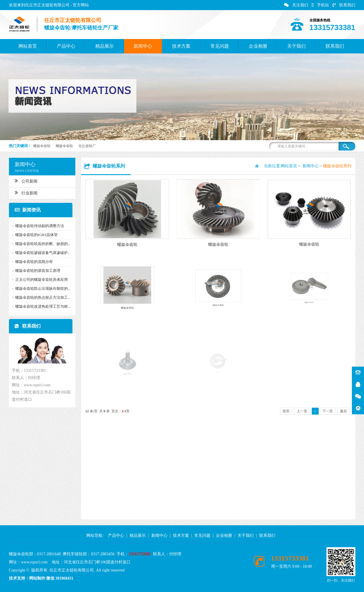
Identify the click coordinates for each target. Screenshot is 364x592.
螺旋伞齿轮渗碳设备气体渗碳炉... (41, 253)
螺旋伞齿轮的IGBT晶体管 (34, 235)
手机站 (320, 5)
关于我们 (296, 46)
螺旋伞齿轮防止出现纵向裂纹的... (41, 288)
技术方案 (181, 46)
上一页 (302, 411)
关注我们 (296, 5)
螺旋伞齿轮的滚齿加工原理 (36, 271)
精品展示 (104, 46)
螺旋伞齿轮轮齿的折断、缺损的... (41, 244)
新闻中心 (143, 46)
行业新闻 (24, 192)
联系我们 (344, 5)
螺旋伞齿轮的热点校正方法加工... (41, 297)
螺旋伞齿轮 (42, 146)
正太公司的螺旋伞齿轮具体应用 (40, 280)
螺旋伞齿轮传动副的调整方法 (38, 226)
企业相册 (258, 46)
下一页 (328, 411)
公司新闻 (24, 181)
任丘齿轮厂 (87, 146)
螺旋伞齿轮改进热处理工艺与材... (41, 306)
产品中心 (66, 46)
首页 (286, 411)
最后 (344, 411)
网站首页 (28, 46)
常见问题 (220, 46)
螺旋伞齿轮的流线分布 (32, 262)
